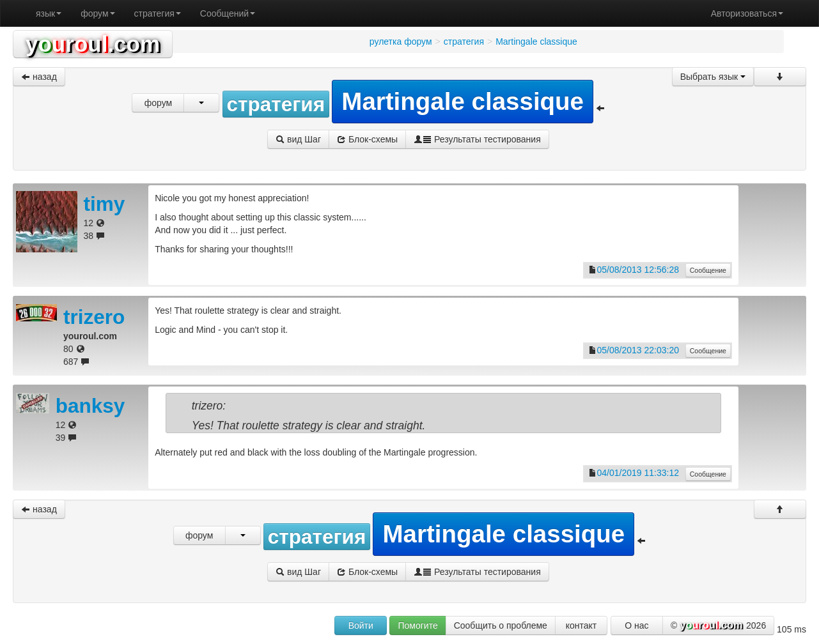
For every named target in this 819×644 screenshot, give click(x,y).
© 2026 (718, 626)
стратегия (158, 13)
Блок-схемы (367, 139)
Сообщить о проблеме (501, 625)
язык (49, 13)
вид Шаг (298, 139)
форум (97, 13)
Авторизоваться (747, 13)
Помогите (417, 625)
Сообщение (708, 270)
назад (39, 77)
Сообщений (228, 13)
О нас (636, 625)
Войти (361, 625)
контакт (581, 625)
